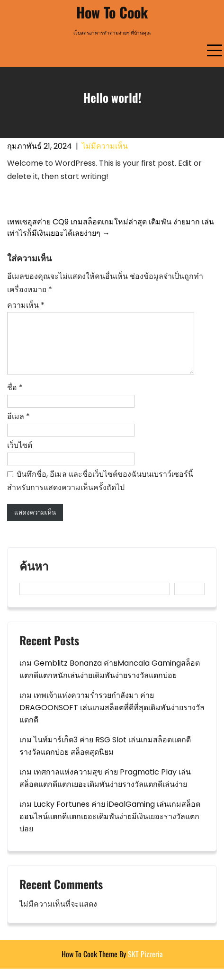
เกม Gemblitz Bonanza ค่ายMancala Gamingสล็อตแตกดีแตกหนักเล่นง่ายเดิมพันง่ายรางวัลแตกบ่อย (110, 681)
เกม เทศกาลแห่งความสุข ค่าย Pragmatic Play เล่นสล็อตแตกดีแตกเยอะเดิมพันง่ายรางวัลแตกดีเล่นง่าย (105, 789)
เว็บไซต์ (20, 457)
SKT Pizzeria (145, 965)
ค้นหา (34, 578)
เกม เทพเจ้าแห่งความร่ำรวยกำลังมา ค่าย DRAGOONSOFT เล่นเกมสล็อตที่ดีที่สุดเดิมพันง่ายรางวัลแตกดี (112, 719)
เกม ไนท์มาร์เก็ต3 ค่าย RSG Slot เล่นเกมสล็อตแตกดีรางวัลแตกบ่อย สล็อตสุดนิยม (105, 757)
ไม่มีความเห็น (105, 146)
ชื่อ (15, 399)
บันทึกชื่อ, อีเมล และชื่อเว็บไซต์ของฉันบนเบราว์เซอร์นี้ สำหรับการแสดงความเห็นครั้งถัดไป (100, 492)
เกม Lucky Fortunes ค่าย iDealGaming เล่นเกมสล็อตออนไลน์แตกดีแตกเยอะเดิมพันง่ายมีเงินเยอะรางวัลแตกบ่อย (110, 828)
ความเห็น (26, 305)
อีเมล (18, 428)
